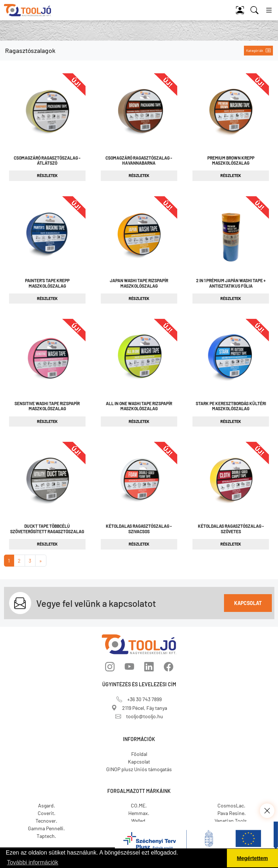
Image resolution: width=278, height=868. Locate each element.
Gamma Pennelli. (46, 828)
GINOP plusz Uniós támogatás (139, 769)
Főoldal (139, 754)
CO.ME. (139, 805)
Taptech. (46, 836)
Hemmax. (139, 813)
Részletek (47, 175)
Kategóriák (258, 50)
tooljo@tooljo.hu (139, 716)
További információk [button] (32, 862)
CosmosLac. (231, 805)
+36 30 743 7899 (139, 699)
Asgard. (47, 805)
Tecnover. (46, 821)
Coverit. (47, 813)
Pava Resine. (232, 813)
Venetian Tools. (231, 821)
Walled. (139, 821)
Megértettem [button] (253, 858)
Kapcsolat (248, 603)
